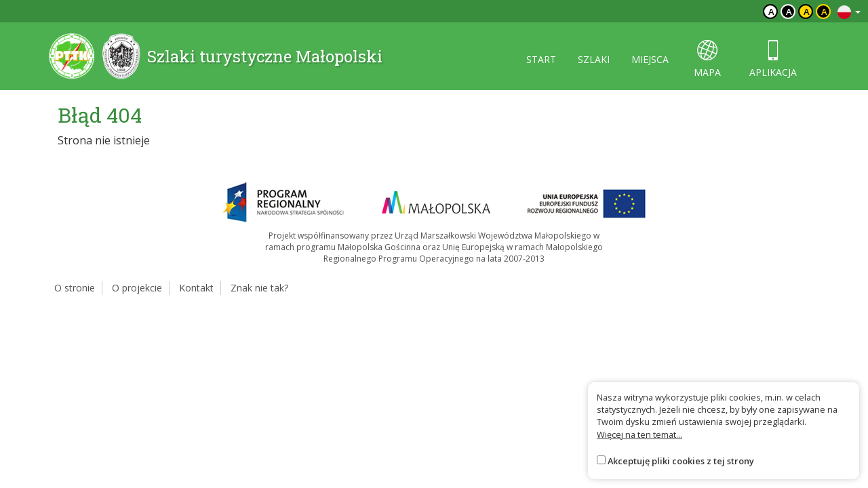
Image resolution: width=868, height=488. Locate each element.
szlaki (594, 59)
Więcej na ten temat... (639, 434)
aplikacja (773, 59)
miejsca (650, 59)
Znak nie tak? (259, 288)
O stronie (75, 288)
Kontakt (196, 288)
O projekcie (137, 288)
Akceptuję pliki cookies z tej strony (681, 461)
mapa (707, 59)
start (541, 59)
